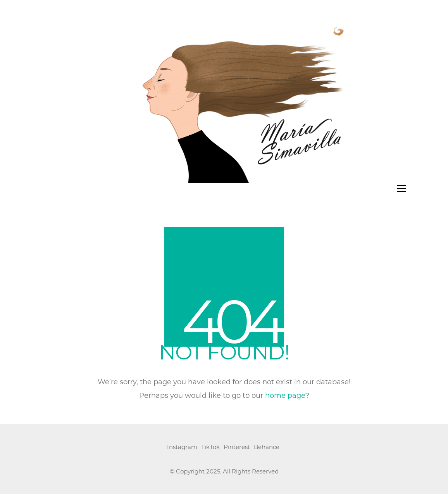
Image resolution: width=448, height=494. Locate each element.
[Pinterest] (237, 447)
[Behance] (267, 447)
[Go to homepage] (224, 99)
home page (285, 396)
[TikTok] (210, 447)
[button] (402, 188)
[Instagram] (182, 447)
